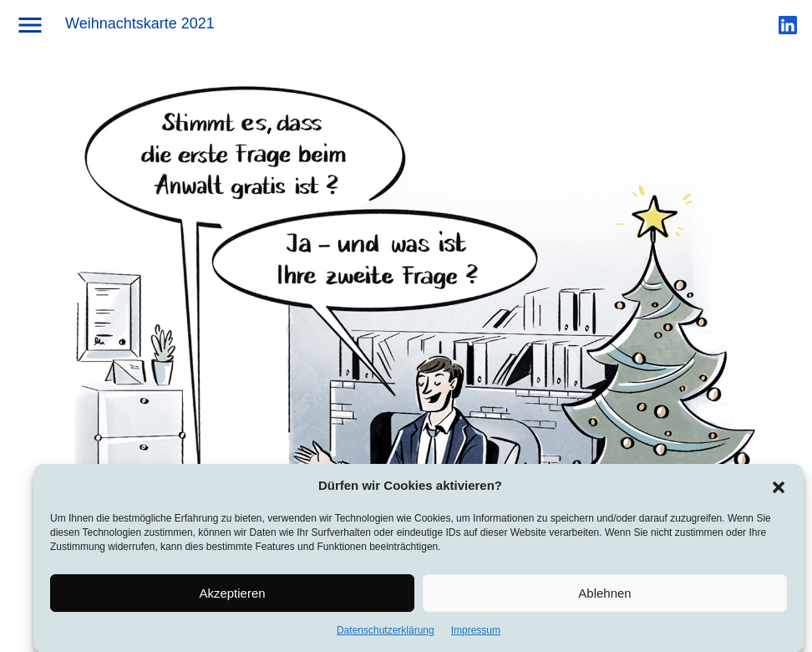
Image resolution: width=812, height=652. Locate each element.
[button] (779, 490)
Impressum (476, 635)
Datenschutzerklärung (386, 635)
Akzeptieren (232, 597)
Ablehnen (604, 597)
